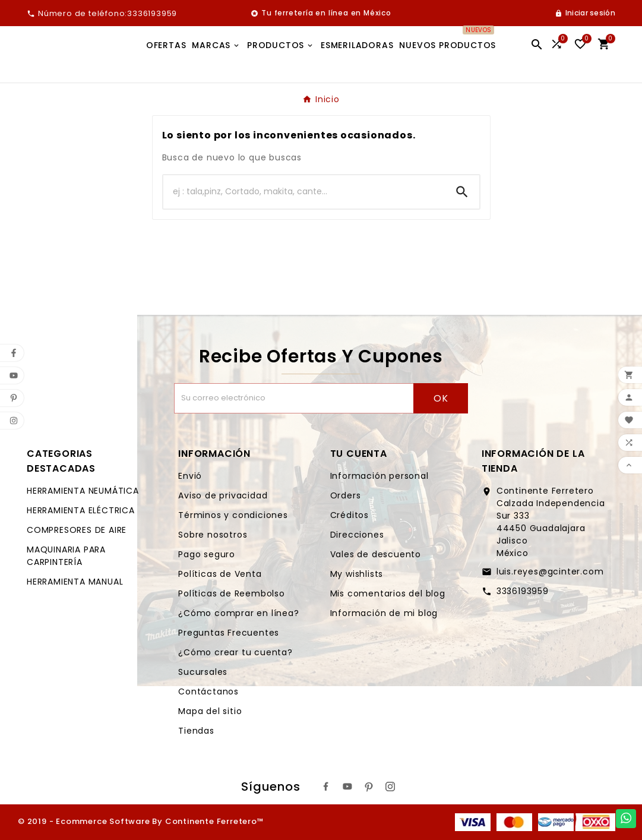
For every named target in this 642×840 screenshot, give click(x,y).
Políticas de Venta (220, 574)
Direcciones (357, 535)
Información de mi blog (384, 613)
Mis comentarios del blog (388, 593)
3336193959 (523, 591)
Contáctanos (208, 691)
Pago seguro (207, 554)
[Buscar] (304, 192)
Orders (346, 495)
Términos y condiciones (233, 515)
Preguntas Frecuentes (229, 633)
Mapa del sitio (210, 711)
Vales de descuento (376, 554)
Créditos (350, 515)
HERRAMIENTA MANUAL (75, 582)
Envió (190, 476)
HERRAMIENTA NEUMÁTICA (83, 491)
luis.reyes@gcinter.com (550, 571)
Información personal (379, 476)
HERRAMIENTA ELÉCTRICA (81, 510)
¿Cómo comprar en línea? (238, 613)
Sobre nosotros (213, 535)
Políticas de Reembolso (232, 593)
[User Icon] (585, 13)
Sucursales (203, 672)
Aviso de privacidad (223, 495)
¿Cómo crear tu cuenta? (235, 652)
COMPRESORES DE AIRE (77, 530)
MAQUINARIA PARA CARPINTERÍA (66, 556)
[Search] (462, 192)
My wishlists (357, 574)
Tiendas (196, 731)
